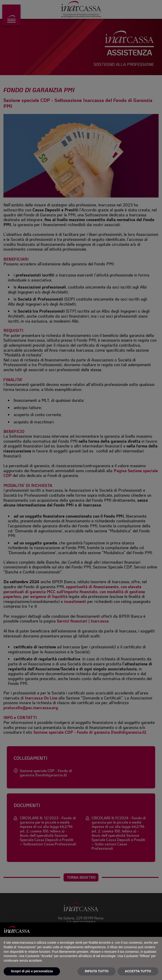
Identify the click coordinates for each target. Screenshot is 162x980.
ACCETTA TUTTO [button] (138, 971)
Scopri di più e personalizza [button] (32, 971)
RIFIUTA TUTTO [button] (97, 971)
